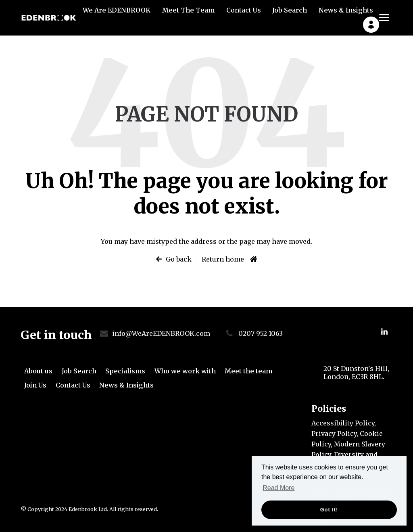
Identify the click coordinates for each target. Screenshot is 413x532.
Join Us (35, 385)
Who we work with (185, 371)
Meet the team (248, 371)
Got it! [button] (329, 510)
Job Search (290, 15)
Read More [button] (278, 488)
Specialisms (125, 371)
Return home (223, 259)
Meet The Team (188, 15)
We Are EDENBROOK (117, 15)
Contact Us (244, 15)
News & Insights (346, 15)
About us (38, 371)
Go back (179, 259)
